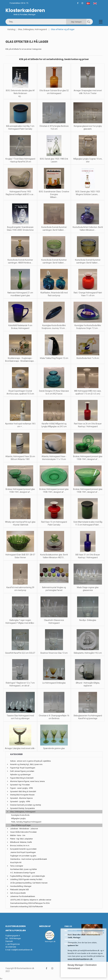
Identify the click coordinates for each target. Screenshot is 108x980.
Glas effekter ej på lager (21, 825)
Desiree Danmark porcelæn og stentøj (26, 805)
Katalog (11, 29)
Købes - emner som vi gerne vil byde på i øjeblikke (31, 761)
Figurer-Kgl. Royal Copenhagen (23, 768)
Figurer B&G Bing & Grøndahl (22, 778)
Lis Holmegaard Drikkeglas (54, 683)
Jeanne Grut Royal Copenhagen (23, 852)
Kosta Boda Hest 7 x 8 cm (88, 358)
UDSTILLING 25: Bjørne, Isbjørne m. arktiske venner (31, 900)
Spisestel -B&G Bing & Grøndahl (23, 791)
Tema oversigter (17, 866)
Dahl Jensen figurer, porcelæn (22, 771)
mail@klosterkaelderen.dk (22, 950)
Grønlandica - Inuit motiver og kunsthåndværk (29, 859)
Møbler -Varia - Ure (18, 835)
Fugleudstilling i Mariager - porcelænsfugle (27, 876)
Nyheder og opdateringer (20, 775)
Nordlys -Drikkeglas (88, 620)
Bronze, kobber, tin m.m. (20, 846)
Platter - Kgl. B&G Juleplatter (21, 839)
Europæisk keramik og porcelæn (23, 849)
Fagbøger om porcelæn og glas (23, 856)
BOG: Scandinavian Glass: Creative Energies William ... (54, 194)
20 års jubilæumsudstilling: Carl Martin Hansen (29, 883)
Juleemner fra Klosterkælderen (23, 896)
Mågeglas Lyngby (18, 818)
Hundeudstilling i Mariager (21, 886)
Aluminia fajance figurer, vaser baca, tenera (27, 781)
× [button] (103, 933)
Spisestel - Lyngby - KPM (20, 801)
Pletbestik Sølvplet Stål (19, 890)
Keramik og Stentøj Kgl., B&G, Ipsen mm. (27, 764)
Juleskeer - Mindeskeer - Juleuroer (24, 829)
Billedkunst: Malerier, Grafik (21, 842)
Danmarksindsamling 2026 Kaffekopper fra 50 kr (30, 903)
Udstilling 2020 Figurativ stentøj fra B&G (26, 879)
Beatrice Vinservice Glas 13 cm (54, 653)
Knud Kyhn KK (16, 862)
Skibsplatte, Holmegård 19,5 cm (88, 653)
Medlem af (45, 926)
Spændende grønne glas (54, 748)
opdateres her (73, 945)
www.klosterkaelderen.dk (80, 959)
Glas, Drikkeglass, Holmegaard (32, 29)
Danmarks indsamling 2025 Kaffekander (27, 907)
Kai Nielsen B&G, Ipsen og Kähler (24, 869)
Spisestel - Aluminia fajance (21, 798)
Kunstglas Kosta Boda (20, 815)
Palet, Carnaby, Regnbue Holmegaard (26, 822)
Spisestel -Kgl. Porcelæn (20, 785)
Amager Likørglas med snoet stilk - (20, 748)
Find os (68, 926)
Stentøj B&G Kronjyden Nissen (22, 795)
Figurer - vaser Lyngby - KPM (21, 788)
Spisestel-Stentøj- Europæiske (22, 808)
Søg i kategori (76, 22)
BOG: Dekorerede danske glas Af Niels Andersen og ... (20, 93)
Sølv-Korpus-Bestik (18, 893)
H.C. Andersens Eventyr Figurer (23, 873)
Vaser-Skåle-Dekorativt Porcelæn (23, 832)
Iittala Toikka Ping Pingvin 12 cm (54, 358)
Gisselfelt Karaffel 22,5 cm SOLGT (20, 653)
